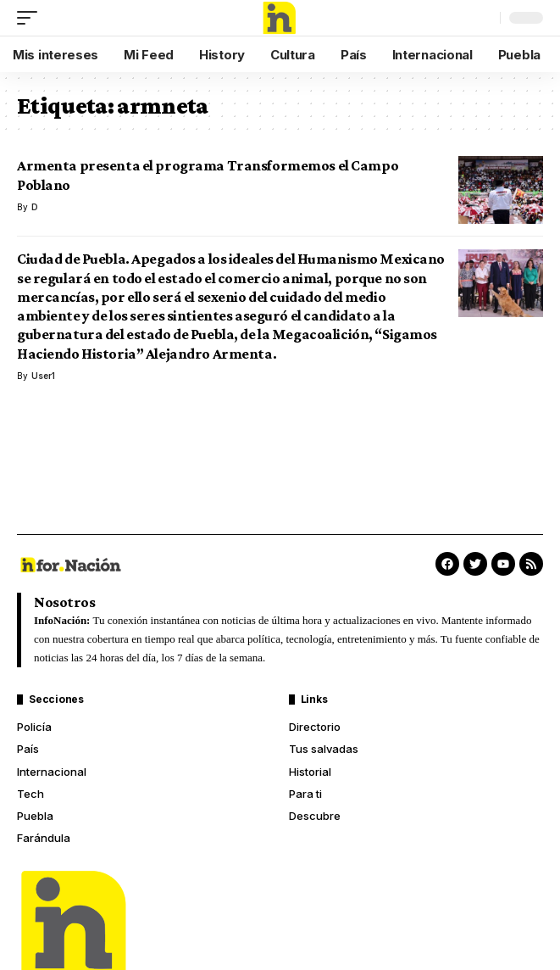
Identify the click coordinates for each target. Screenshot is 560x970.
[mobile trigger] (31, 18)
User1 (43, 376)
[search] (483, 18)
